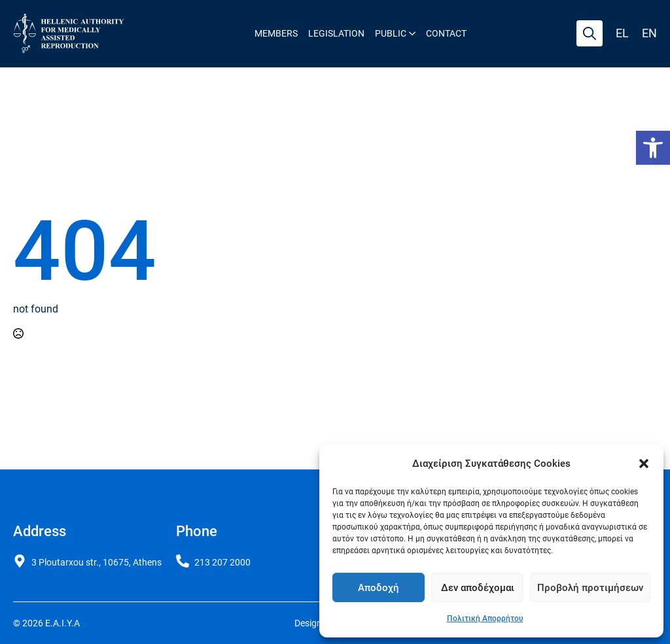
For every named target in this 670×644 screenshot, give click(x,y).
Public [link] (391, 33)
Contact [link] (446, 33)
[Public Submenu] (411, 33)
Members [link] (276, 33)
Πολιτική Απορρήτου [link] (485, 619)
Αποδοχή (379, 588)
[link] (653, 148)
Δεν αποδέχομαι (478, 588)
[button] (644, 464)
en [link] (649, 33)
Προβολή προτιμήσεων (590, 588)
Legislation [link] (336, 33)
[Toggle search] (590, 33)
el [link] (622, 33)
